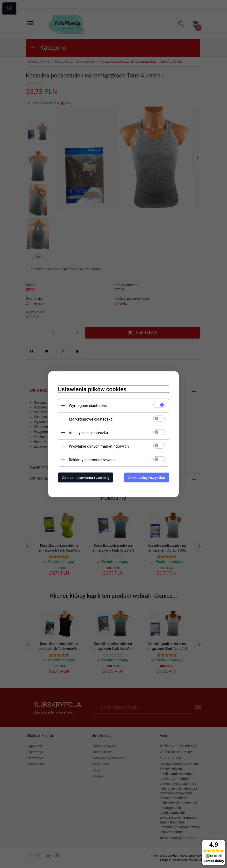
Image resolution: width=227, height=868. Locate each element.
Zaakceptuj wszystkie (147, 477)
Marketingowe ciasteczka (91, 419)
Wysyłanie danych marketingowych (99, 446)
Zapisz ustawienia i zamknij (86, 477)
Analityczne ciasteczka (88, 433)
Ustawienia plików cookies (92, 389)
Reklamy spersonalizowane (92, 460)
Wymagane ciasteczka (88, 405)
